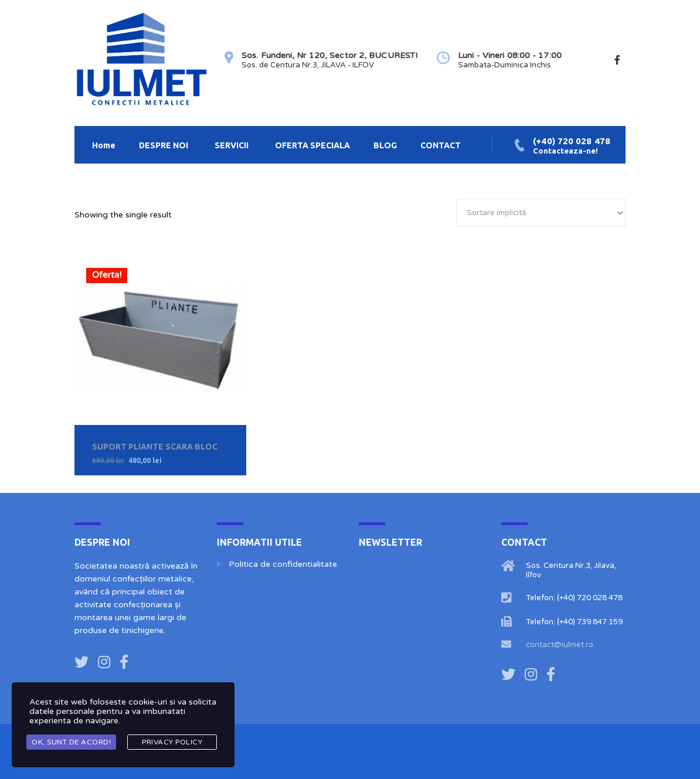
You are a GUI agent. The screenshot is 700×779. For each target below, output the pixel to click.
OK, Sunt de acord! (71, 742)
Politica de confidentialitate (283, 564)
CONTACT (441, 145)
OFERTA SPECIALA (312, 145)
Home (104, 145)
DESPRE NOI (164, 145)
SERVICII (232, 145)
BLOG (385, 145)
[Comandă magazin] (541, 213)
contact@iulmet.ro (560, 645)
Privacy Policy (172, 742)
